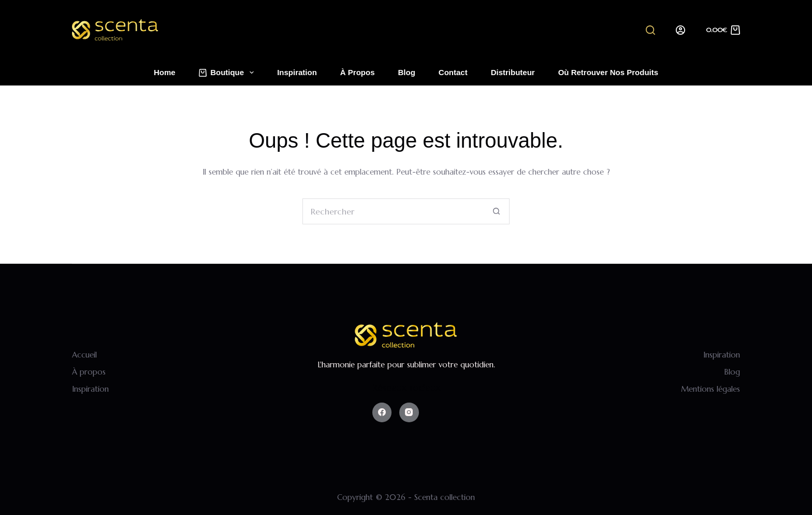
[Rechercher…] (393, 211)
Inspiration (297, 72)
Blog (407, 72)
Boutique (229, 73)
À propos (358, 72)
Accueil (84, 355)
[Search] (650, 30)
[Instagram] (409, 412)
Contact (453, 72)
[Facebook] (382, 412)
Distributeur (513, 72)
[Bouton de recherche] (497, 211)
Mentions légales (711, 389)
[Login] (680, 30)
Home (165, 72)
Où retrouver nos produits (608, 72)
